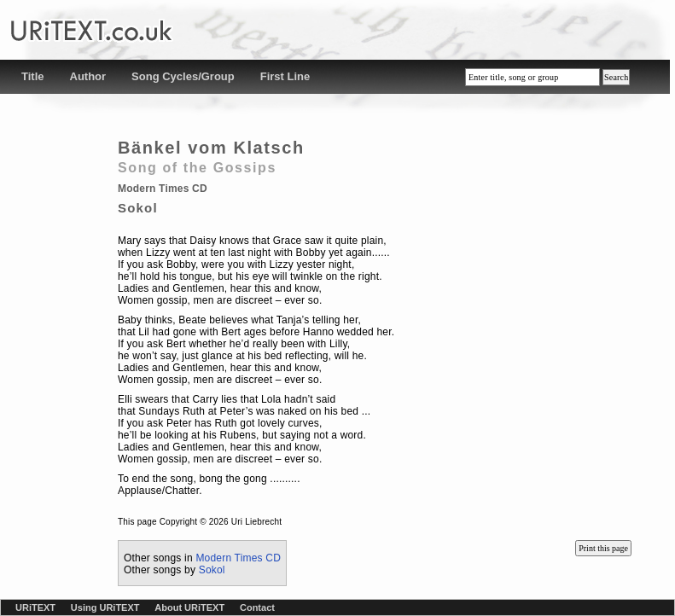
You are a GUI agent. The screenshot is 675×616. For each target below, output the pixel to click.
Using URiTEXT (105, 607)
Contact (257, 607)
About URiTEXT (189, 607)
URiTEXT (35, 607)
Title (33, 76)
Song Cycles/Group (183, 76)
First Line (285, 76)
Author (88, 76)
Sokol (212, 570)
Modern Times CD (238, 558)
